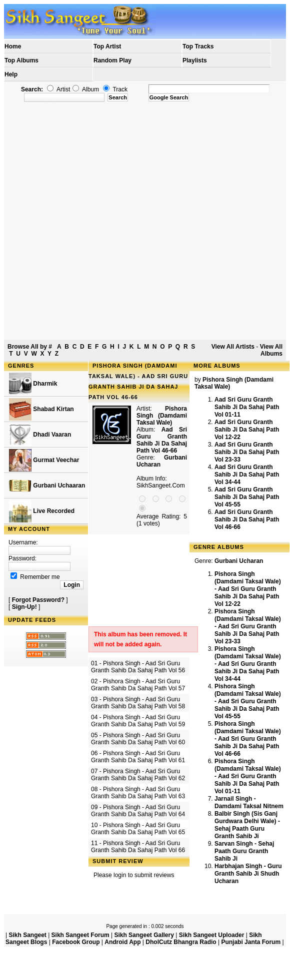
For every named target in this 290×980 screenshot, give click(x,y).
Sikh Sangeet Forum (80, 935)
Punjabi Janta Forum (251, 942)
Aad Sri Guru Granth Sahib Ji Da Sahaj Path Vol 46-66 (247, 519)
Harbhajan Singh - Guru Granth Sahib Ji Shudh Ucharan (248, 874)
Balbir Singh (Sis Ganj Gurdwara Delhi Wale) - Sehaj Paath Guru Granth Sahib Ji (247, 825)
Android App (122, 942)
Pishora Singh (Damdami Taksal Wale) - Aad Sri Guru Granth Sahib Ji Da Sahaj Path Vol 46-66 (248, 739)
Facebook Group (76, 942)
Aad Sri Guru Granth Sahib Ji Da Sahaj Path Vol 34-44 (247, 475)
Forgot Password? (38, 600)
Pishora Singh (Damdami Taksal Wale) (162, 416)
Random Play (112, 60)
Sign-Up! (24, 607)
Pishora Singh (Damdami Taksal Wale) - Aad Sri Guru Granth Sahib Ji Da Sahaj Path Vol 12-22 (248, 589)
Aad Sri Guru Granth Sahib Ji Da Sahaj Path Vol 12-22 (247, 430)
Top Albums (21, 60)
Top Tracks (198, 46)
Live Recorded (42, 511)
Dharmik (33, 384)
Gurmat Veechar (44, 460)
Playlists (195, 60)
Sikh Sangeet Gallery (144, 935)
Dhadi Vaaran (40, 435)
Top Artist (107, 46)
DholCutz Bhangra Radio (181, 942)
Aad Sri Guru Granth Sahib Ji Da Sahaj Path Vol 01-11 (247, 407)
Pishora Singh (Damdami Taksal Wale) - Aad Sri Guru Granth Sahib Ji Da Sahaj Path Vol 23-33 (248, 626)
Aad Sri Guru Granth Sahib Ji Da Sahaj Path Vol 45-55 (247, 497)
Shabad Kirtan (41, 409)
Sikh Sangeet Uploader (212, 935)
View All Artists (233, 347)
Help (11, 74)
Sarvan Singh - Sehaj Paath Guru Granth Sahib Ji (244, 851)
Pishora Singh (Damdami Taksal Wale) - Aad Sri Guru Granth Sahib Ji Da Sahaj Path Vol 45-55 (248, 701)
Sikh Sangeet (27, 935)
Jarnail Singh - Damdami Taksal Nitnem (249, 802)
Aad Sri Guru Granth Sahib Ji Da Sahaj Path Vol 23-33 (247, 452)
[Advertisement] (117, 221)
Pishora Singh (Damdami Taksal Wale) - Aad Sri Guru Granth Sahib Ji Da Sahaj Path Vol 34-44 (248, 664)
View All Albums (271, 350)
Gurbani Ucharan (239, 561)
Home (13, 46)
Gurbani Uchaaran (47, 486)
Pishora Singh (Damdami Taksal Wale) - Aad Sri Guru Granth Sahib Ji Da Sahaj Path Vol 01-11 (248, 776)
